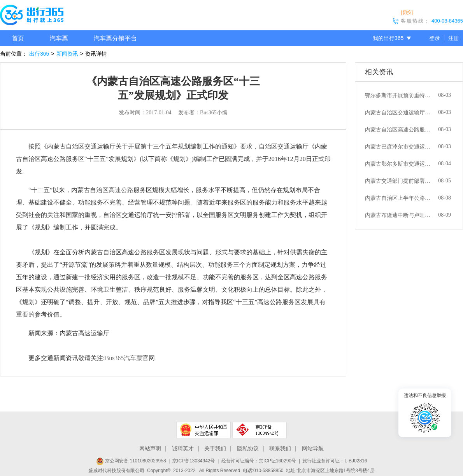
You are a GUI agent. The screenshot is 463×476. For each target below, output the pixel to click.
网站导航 (313, 448)
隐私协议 (248, 448)
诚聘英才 (183, 448)
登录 (435, 38)
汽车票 (59, 38)
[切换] (407, 12)
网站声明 (150, 448)
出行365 (39, 54)
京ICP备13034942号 (194, 461)
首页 (18, 38)
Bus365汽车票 (124, 358)
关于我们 (215, 448)
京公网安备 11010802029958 (131, 461)
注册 (454, 38)
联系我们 (280, 448)
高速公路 (121, 190)
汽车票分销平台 (115, 38)
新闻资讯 (67, 54)
